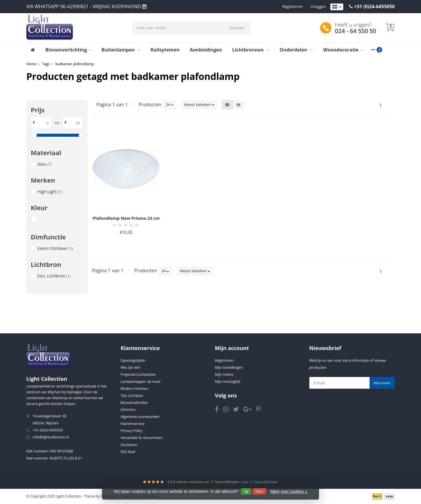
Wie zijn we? (131, 367)
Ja (246, 491)
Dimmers (128, 410)
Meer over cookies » (289, 491)
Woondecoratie (343, 50)
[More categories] (373, 50)
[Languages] (337, 7)
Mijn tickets (224, 374)
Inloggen (318, 6)
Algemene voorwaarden (140, 417)
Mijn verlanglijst (228, 382)
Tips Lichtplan (132, 396)
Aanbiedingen (206, 50)
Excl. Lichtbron (54, 276)
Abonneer (382, 383)
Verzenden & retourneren (142, 438)
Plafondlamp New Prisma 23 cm (126, 218)
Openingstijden (133, 360)
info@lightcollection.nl (51, 437)
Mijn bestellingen (229, 367)
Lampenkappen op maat (141, 382)
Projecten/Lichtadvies (138, 374)
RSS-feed (128, 452)
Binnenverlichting (68, 50)
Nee (259, 491)
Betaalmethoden (134, 403)
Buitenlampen (121, 50)
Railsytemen (165, 50)
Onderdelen (296, 50)
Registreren (293, 6)
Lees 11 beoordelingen (259, 482)
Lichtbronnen (251, 50)
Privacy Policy (132, 431)
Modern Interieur (135, 389)
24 (170, 104)
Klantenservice (133, 424)
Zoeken (237, 28)
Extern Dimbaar (55, 248)
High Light (50, 192)
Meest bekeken (199, 104)
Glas (44, 164)
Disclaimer (129, 445)
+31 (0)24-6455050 (374, 6)
